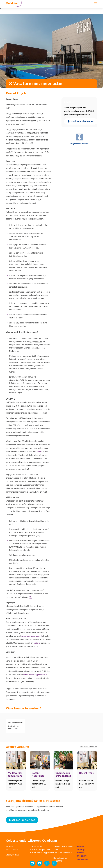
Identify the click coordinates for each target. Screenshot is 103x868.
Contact (81, 846)
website (37, 643)
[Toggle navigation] (96, 6)
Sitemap (81, 849)
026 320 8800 (38, 846)
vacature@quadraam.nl (43, 849)
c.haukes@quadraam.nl (32, 636)
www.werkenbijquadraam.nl (35, 675)
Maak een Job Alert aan (81, 121)
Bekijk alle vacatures (88, 747)
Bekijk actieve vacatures (79, 139)
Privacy (81, 853)
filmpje (38, 452)
